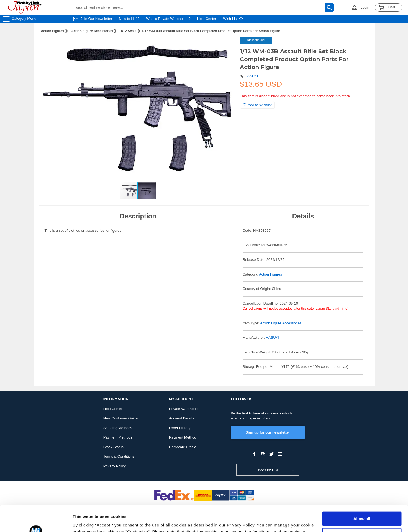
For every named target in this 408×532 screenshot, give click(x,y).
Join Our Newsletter (96, 19)
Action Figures (53, 31)
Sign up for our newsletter (268, 432)
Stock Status (113, 447)
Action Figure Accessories (92, 31)
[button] (224, 47)
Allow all (362, 493)
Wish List (233, 19)
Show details (85, 521)
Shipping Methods (118, 428)
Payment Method (183, 437)
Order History (180, 428)
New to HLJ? (129, 19)
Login (365, 7)
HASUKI (251, 76)
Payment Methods (118, 437)
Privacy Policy (115, 466)
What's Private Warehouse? (168, 19)
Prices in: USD (268, 470)
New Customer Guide (120, 418)
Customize (362, 509)
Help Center (207, 19)
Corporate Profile (183, 447)
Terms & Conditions (119, 456)
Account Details (181, 418)
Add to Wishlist (257, 105)
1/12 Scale (128, 31)
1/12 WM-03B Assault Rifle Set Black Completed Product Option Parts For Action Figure (211, 31)
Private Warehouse (184, 409)
